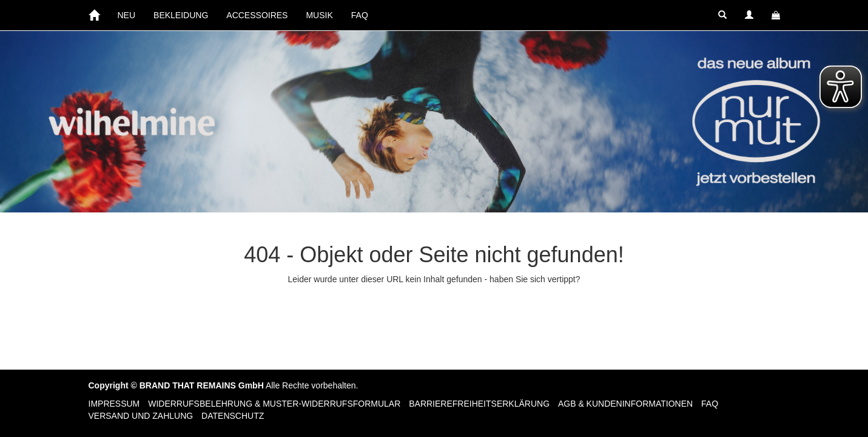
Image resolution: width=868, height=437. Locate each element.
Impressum (114, 404)
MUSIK (319, 15)
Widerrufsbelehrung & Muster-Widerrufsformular (274, 404)
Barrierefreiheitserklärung (479, 404)
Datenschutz (233, 416)
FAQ (360, 15)
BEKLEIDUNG (181, 15)
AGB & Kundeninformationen (625, 404)
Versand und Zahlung (141, 416)
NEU (127, 15)
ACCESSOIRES (257, 15)
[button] (722, 15)
